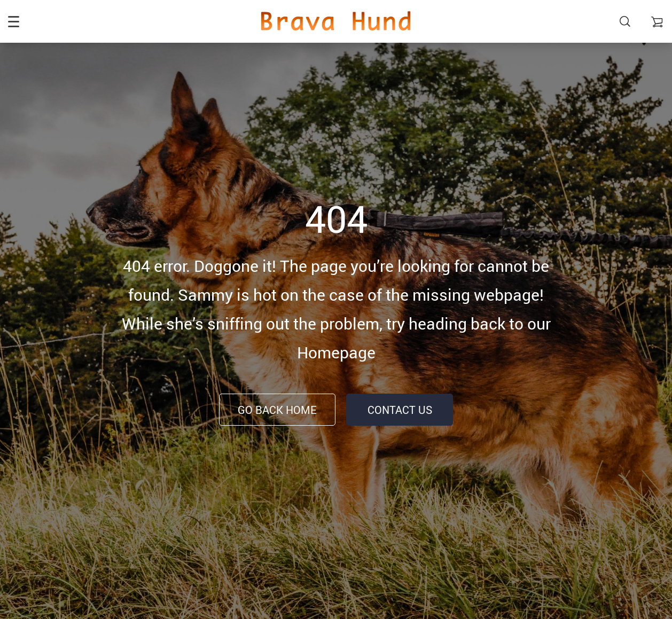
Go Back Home (277, 410)
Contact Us (400, 410)
